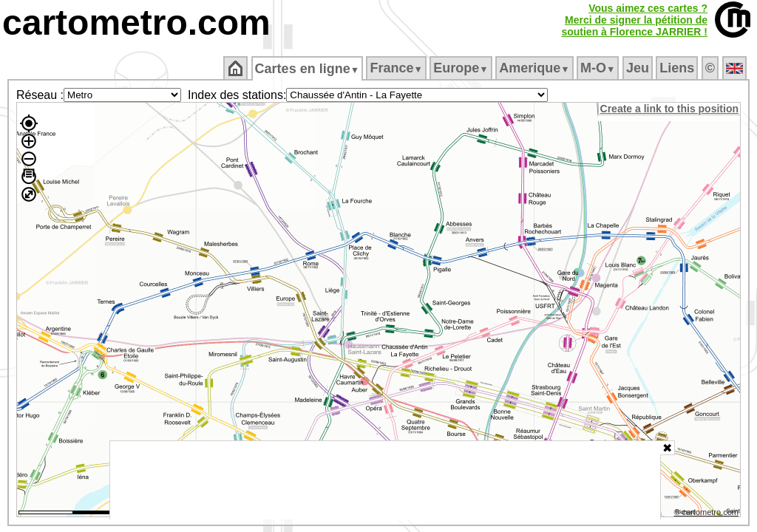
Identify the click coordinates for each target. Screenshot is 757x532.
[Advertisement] (385, 480)
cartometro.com (136, 23)
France (397, 68)
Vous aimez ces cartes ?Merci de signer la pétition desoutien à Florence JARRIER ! (634, 20)
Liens (678, 68)
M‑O (599, 68)
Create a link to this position (670, 109)
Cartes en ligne (308, 69)
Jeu (638, 68)
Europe (462, 68)
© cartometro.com (707, 514)
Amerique (536, 68)
